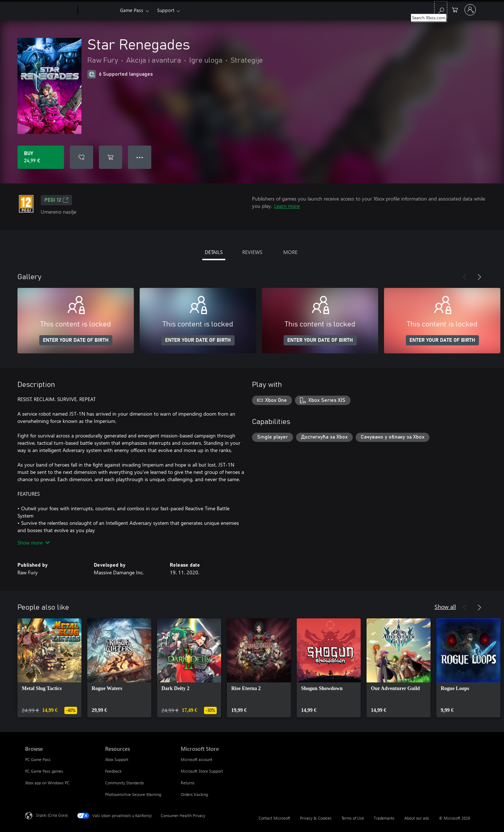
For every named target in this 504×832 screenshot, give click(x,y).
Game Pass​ (132, 10)
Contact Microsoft (274, 818)
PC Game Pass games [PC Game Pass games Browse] (44, 771)
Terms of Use (353, 818)
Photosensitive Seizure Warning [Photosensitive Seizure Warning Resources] (133, 794)
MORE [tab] (290, 252)
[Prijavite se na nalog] (470, 10)
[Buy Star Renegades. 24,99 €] (41, 157)
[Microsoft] (50, 10)
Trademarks (384, 818)
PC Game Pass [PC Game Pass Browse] (38, 759)
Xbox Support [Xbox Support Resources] (117, 759)
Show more (34, 542)
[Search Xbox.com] (441, 9)
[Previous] (465, 277)
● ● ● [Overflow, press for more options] (140, 157)
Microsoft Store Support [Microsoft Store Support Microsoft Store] (202, 771)
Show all (445, 607)
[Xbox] (98, 10)
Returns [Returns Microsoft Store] (188, 783)
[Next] (479, 277)
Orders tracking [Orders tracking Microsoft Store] (194, 794)
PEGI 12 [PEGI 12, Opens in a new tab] (56, 200)
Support (166, 10)
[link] (49, 668)
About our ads (417, 818)
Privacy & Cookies (316, 818)
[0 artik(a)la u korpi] (455, 9)
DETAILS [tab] (214, 252)
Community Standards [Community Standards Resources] (125, 783)
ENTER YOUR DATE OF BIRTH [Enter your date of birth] (76, 340)
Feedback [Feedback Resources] (113, 771)
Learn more (287, 206)
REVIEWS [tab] (252, 252)
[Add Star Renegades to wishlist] (81, 157)
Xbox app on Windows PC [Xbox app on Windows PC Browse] (47, 783)
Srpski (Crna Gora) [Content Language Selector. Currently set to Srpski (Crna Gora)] (52, 815)
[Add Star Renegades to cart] (111, 157)
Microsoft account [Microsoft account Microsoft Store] (197, 759)
